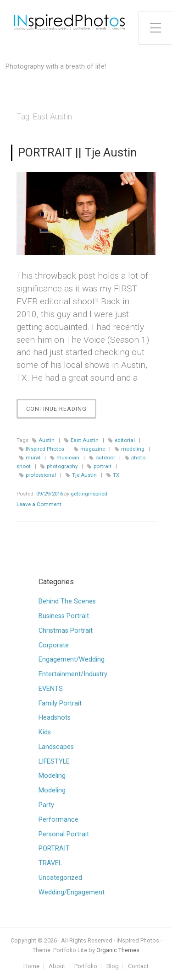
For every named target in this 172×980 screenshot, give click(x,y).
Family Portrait (60, 703)
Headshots (55, 718)
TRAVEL (50, 863)
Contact (138, 967)
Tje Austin (84, 475)
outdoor (105, 458)
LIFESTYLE (54, 762)
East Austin (85, 440)
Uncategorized (60, 878)
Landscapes (56, 747)
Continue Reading (61, 411)
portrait (103, 466)
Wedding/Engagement (72, 892)
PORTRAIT (54, 848)
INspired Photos (45, 449)
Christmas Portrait (66, 631)
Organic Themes (118, 950)
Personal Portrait (64, 834)
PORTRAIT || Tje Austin (77, 152)
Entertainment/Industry (73, 674)
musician (68, 458)
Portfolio (86, 967)
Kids (45, 732)
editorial (125, 440)
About (57, 967)
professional (41, 475)
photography (62, 466)
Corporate (54, 645)
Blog (113, 967)
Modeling (52, 776)
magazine (93, 449)
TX (116, 475)
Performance (58, 820)
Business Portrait (64, 616)
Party (46, 805)
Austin (47, 440)
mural (33, 458)
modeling (133, 449)
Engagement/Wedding (72, 660)
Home (31, 967)
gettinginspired (89, 494)
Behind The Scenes (67, 601)
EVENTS (51, 689)
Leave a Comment (39, 504)
